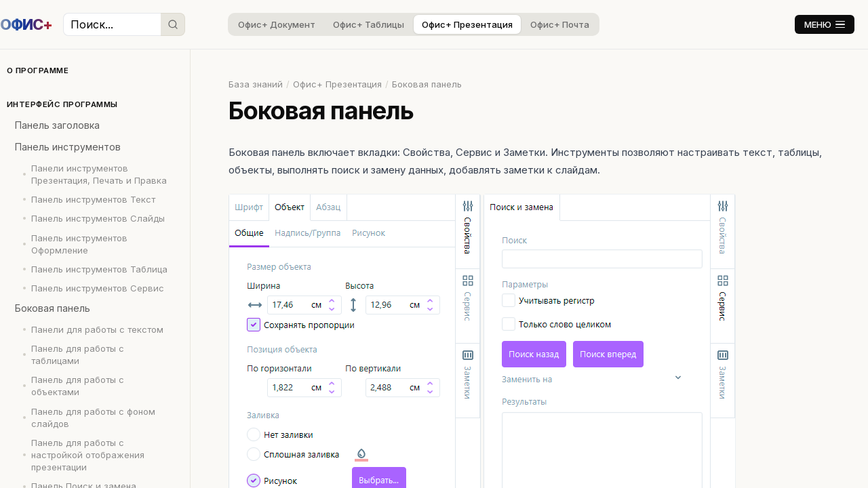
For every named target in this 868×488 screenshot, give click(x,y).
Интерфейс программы (62, 104)
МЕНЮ (825, 24)
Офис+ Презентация (467, 24)
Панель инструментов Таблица (99, 269)
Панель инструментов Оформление (79, 244)
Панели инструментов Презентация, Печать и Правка (99, 174)
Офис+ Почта (560, 24)
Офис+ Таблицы (369, 24)
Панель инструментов (68, 147)
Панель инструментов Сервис (98, 288)
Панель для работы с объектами (78, 386)
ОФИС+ (26, 24)
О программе (38, 70)
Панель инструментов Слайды (98, 218)
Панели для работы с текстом (97, 329)
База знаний (256, 84)
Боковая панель (53, 308)
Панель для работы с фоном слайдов (93, 418)
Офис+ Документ (277, 24)
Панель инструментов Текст (93, 199)
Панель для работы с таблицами (78, 354)
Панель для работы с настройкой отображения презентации (88, 455)
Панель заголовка (57, 125)
